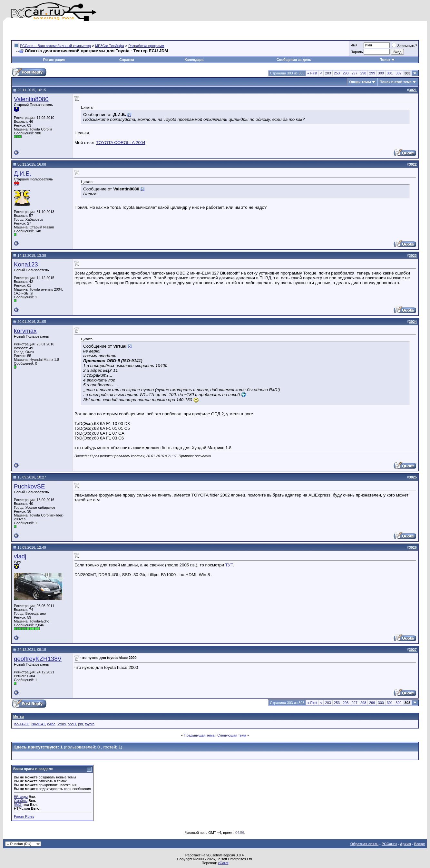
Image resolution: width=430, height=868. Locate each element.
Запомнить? (405, 46)
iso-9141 (38, 724)
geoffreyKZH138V (38, 659)
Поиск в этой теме (396, 82)
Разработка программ (146, 46)
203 (328, 73)
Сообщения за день (294, 60)
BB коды (21, 797)
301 (390, 73)
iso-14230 (22, 724)
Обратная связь (364, 844)
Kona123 (26, 264)
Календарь (194, 60)
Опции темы (360, 82)
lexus (62, 724)
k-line (51, 724)
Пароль (357, 52)
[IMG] (18, 805)
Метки (19, 717)
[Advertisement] (87, 31)
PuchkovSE (29, 486)
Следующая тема (232, 735)
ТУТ (229, 565)
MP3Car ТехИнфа (110, 46)
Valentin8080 (31, 99)
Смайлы (21, 801)
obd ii (72, 724)
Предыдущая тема (199, 735)
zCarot (223, 863)
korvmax (25, 331)
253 (337, 73)
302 (398, 73)
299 (372, 73)
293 (346, 73)
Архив (406, 844)
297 (354, 73)
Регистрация (54, 60)
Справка (127, 60)
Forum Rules (24, 816)
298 (363, 73)
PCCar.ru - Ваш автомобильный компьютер (55, 46)
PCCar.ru (389, 844)
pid (80, 724)
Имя (354, 45)
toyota (90, 724)
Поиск (387, 60)
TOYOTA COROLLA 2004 (121, 143)
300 (381, 73)
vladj (20, 556)
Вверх (420, 844)
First (312, 73)
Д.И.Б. (23, 174)
